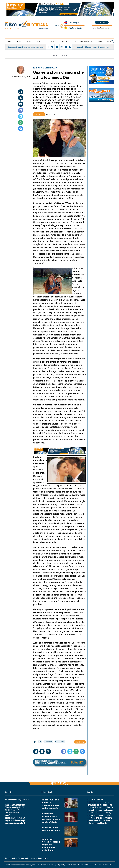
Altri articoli (60, 783)
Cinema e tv (64, 55)
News (74, 23)
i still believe (60, 742)
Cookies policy (24, 858)
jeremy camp (48, 742)
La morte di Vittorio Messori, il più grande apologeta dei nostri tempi (51, 844)
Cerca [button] (110, 41)
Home (9, 41)
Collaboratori (40, 41)
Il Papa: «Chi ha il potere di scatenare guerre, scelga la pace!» (51, 804)
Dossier (64, 41)
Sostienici (53, 41)
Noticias (75, 28)
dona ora (102, 22)
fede (40, 742)
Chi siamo (19, 41)
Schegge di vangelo (16, 47)
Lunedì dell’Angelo (85, 47)
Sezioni (28, 41)
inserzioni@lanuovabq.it (15, 823)
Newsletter (102, 28)
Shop (73, 41)
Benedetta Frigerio (21, 76)
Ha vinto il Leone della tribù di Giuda (51, 829)
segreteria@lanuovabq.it (15, 820)
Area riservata (85, 41)
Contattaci (100, 41)
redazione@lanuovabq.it (15, 818)
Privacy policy (11, 858)
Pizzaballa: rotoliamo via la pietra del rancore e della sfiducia (51, 818)
